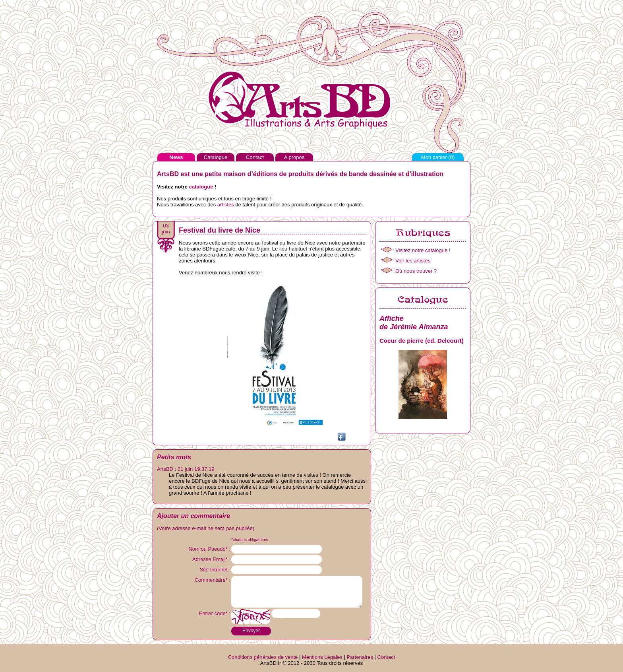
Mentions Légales (322, 657)
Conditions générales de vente (263, 657)
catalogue (201, 187)
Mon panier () (438, 157)
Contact (255, 157)
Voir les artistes (413, 261)
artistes (226, 205)
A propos (294, 157)
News (176, 157)
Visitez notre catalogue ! (423, 250)
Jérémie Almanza (419, 327)
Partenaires (360, 657)
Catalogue (216, 157)
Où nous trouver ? (416, 271)
